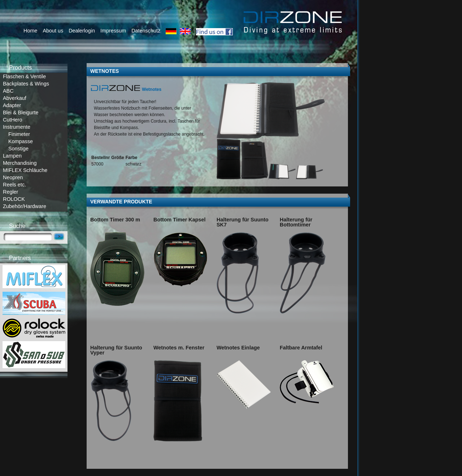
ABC (8, 91)
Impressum (113, 31)
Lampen (12, 156)
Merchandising (20, 163)
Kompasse (21, 141)
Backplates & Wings (26, 84)
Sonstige (18, 149)
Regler (10, 192)
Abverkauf (15, 98)
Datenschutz (146, 31)
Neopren (13, 177)
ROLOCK (14, 199)
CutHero (13, 120)
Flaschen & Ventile (24, 76)
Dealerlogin (82, 31)
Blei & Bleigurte (21, 113)
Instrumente (17, 127)
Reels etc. (14, 185)
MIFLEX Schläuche (25, 170)
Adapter (12, 105)
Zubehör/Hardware (25, 206)
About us (53, 31)
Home (30, 31)
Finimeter (19, 134)
